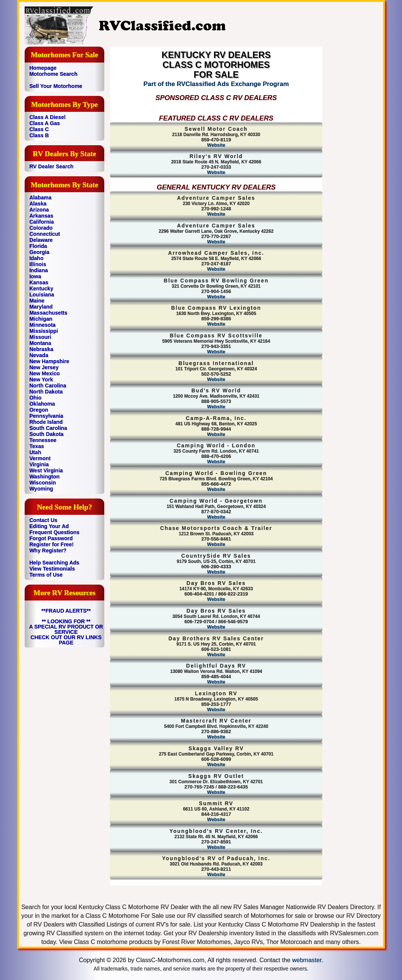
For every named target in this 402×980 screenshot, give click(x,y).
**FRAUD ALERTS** (66, 611)
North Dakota (46, 392)
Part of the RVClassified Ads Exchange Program (216, 84)
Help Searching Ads (54, 563)
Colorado (41, 228)
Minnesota (42, 325)
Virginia (39, 464)
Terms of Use (46, 575)
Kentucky (41, 289)
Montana (40, 343)
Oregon (39, 410)
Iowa (35, 276)
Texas (37, 446)
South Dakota (46, 434)
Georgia (39, 252)
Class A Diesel (47, 117)
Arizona (39, 210)
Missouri (40, 337)
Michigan (41, 319)
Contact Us (43, 520)
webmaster (307, 960)
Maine (37, 301)
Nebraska (41, 349)
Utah (35, 452)
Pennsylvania (46, 416)
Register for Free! (51, 544)
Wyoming (41, 489)
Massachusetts (48, 313)
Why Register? (48, 550)
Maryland (41, 307)
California (42, 222)
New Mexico (44, 373)
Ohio (35, 398)
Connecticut (45, 234)
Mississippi (43, 331)
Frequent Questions (54, 532)
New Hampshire (49, 361)
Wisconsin (42, 483)
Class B (39, 135)
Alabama (40, 198)
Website (216, 145)
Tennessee (43, 440)
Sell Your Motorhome (56, 86)
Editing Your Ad (49, 526)
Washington (44, 477)
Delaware (41, 240)
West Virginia (46, 470)
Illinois (38, 264)
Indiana (38, 270)
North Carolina (48, 386)
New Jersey (44, 367)
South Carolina (48, 428)
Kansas (39, 282)
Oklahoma (42, 404)
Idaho (36, 258)
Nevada (39, 355)
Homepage (43, 68)
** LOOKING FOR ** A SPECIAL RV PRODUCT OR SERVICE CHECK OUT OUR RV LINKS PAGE (66, 632)
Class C (39, 129)
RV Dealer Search (51, 166)
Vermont (40, 458)
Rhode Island (46, 422)
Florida (38, 246)
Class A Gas (45, 123)
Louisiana (42, 295)
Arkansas (41, 216)
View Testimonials (52, 569)
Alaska (38, 204)
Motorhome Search (53, 74)
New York (41, 379)
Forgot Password (51, 538)
